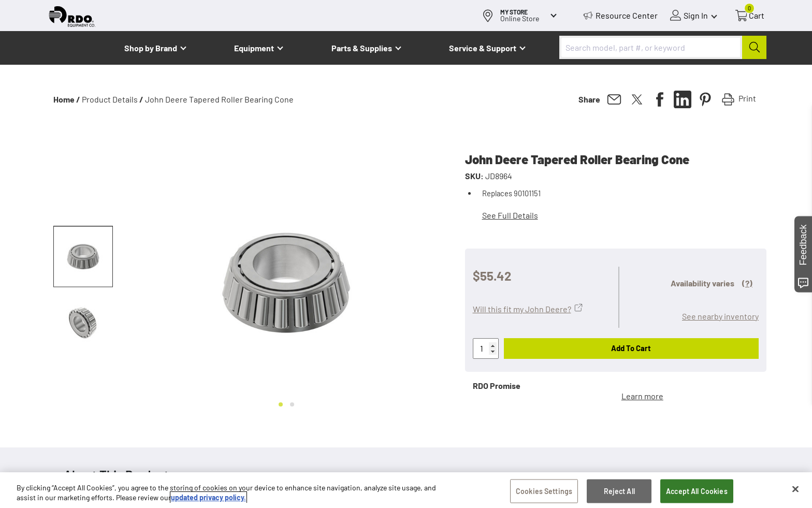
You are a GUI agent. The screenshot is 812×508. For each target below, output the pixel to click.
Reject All (619, 492)
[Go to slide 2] (292, 404)
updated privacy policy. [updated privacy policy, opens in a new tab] (208, 499)
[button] (83, 257)
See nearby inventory (720, 316)
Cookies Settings (544, 492)
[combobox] (663, 47)
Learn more (642, 396)
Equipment (254, 48)
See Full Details (510, 215)
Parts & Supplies (362, 48)
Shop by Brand (151, 48)
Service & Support (483, 48)
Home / (67, 99)
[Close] (795, 490)
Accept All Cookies (697, 492)
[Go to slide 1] (281, 404)
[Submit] (754, 47)
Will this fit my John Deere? (522, 309)
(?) (747, 283)
